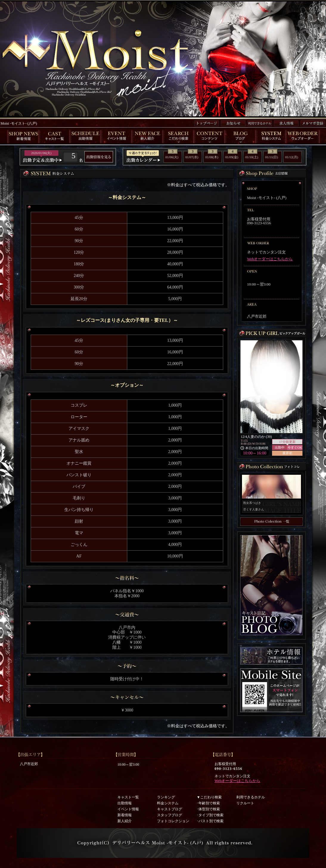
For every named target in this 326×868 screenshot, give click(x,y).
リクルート (245, 803)
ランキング (166, 797)
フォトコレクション (173, 821)
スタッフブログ (170, 815)
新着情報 (125, 815)
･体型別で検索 (208, 809)
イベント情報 (128, 809)
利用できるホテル (251, 797)
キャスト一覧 (128, 797)
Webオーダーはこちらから (270, 259)
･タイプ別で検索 (210, 815)
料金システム (168, 803)
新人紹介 (125, 821)
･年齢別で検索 (208, 803)
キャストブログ (170, 809)
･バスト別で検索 (210, 821)
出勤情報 (125, 803)
